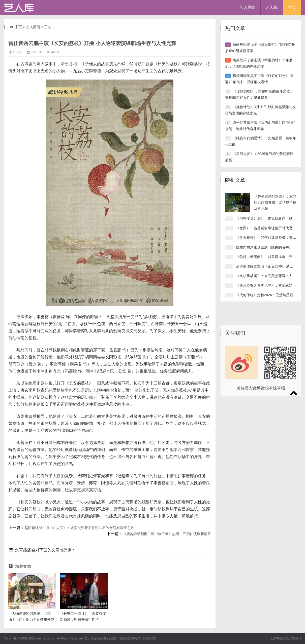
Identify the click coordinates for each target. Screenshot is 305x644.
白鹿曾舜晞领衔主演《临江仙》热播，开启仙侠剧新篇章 (167, 534)
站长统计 (113, 638)
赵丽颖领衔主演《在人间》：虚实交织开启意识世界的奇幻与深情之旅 (79, 528)
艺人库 (272, 7)
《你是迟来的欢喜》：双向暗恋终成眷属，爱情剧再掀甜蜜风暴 (275, 207)
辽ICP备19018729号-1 (286, 638)
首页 (292, 7)
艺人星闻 (247, 7)
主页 (18, 27)
